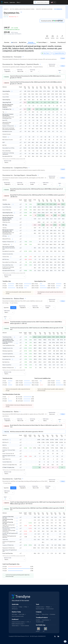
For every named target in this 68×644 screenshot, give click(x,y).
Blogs (21, 607)
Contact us (15, 607)
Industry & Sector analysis (18, 622)
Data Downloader (40, 609)
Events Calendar (25, 626)
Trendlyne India (40, 622)
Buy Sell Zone (23, 42)
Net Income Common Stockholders (8, 115)
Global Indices (15, 626)
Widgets (48, 607)
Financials (31, 42)
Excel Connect (50, 609)
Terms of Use (45, 614)
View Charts (46, 53)
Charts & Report (42, 42)
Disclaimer (53, 614)
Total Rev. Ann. (6, 204)
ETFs (28, 622)
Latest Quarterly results (18, 616)
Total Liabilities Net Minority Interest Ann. (8, 340)
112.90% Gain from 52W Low (12, 30)
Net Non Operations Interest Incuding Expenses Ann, (8, 219)
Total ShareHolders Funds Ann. (8, 343)
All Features (15, 609)
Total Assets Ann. (7, 337)
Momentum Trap (13, 17)
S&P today (14, 614)
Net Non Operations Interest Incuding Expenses (8, 106)
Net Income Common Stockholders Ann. (8, 230)
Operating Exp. (6, 100)
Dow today (22, 614)
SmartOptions (46, 620)
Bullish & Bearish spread (18, 624)
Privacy (38, 614)
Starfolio (38, 620)
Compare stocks (40, 607)
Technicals (53, 42)
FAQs (26, 607)
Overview (7, 42)
